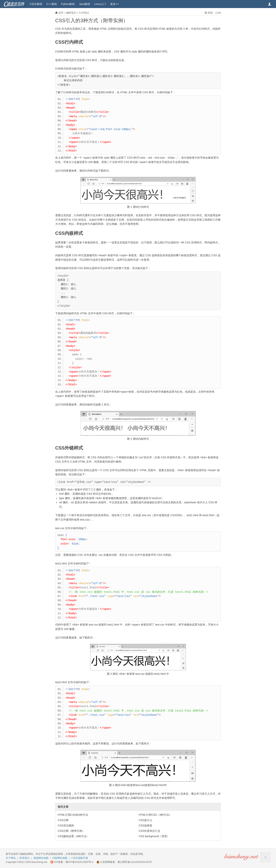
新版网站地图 (41, 858)
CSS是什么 (145, 820)
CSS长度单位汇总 (149, 831)
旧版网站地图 (60, 858)
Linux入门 (100, 4)
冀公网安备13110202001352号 (135, 862)
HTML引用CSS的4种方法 (73, 815)
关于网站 (11, 858)
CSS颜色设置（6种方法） (73, 836)
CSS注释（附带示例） (71, 831)
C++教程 (52, 4)
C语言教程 (36, 4)
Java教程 (85, 4)
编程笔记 (71, 13)
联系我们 (25, 858)
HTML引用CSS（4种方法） (155, 815)
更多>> (114, 4)
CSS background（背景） (154, 836)
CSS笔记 (84, 13)
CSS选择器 (145, 825)
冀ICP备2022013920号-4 (79, 862)
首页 (61, 13)
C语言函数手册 (80, 858)
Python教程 (68, 4)
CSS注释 (63, 820)
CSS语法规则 (66, 825)
